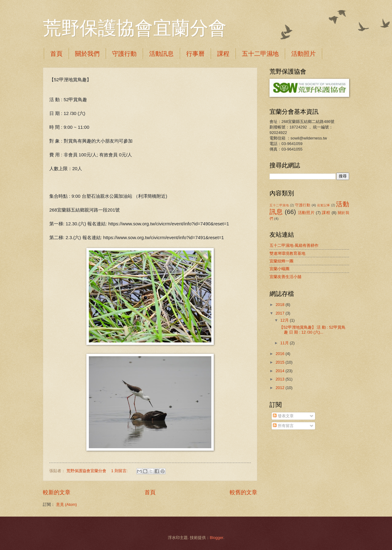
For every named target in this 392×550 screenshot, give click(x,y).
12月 (285, 320)
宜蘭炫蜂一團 (281, 261)
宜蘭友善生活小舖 (285, 277)
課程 (223, 54)
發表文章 (283, 416)
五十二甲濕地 (260, 54)
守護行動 (124, 54)
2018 (281, 305)
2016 (281, 354)
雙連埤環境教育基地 (287, 253)
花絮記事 (323, 205)
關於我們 (87, 54)
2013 (281, 379)
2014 (281, 371)
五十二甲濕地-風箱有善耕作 (294, 245)
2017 (281, 313)
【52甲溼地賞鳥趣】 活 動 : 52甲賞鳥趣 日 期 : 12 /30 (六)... (312, 330)
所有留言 (283, 426)
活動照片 (303, 54)
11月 (285, 343)
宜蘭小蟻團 (279, 269)
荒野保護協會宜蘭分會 (135, 28)
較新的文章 (57, 492)
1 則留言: (120, 471)
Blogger (217, 538)
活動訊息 (161, 54)
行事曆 (195, 54)
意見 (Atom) (66, 504)
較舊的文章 (243, 492)
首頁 (56, 54)
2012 (281, 388)
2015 (281, 362)
